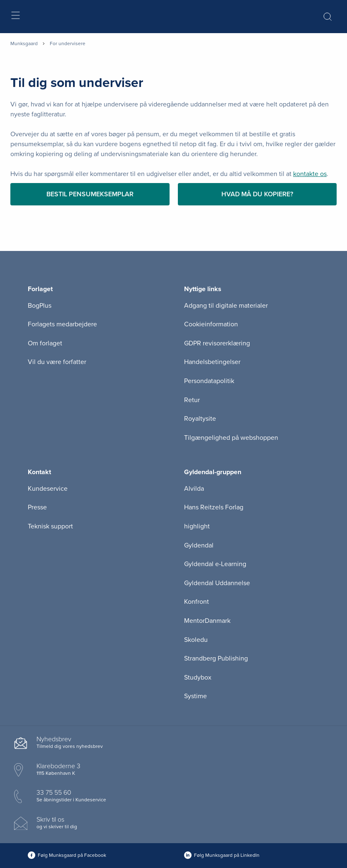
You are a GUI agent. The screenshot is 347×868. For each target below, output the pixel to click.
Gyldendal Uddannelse (217, 583)
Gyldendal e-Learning (215, 564)
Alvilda (194, 489)
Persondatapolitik (209, 381)
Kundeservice (48, 489)
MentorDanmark (207, 621)
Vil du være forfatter (57, 362)
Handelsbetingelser (212, 362)
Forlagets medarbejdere (62, 324)
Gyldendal (199, 545)
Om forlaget (45, 343)
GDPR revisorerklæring (217, 343)
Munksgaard (24, 43)
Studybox (198, 678)
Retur (192, 400)
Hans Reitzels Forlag (214, 507)
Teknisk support (50, 526)
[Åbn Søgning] (328, 17)
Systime (195, 696)
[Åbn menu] (15, 17)
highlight (197, 526)
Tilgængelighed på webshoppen (231, 438)
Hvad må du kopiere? (257, 194)
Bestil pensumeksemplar (90, 194)
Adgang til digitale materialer (226, 306)
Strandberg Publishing (216, 658)
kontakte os (310, 174)
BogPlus (40, 306)
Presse (37, 507)
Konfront (197, 602)
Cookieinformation (211, 324)
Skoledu (196, 640)
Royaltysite (200, 419)
